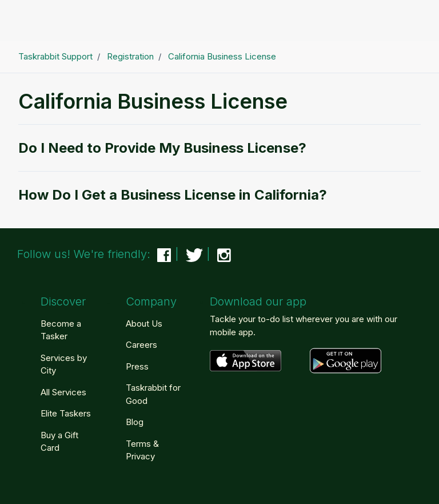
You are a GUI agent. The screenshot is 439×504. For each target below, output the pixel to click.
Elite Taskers (66, 413)
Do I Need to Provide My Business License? (162, 148)
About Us (144, 324)
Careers (141, 345)
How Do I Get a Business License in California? (173, 195)
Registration (130, 56)
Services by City (64, 364)
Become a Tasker (61, 330)
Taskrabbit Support (55, 56)
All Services (63, 392)
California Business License (222, 56)
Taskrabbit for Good (153, 394)
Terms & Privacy (142, 450)
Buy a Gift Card (59, 442)
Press (137, 366)
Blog (135, 422)
